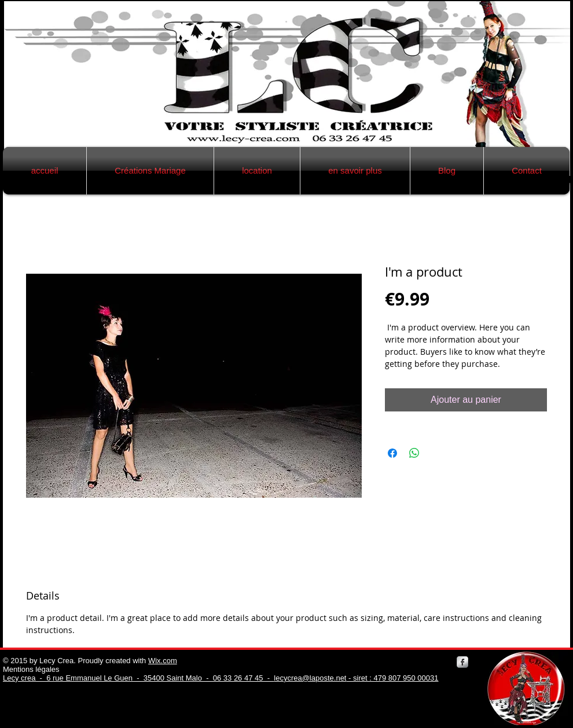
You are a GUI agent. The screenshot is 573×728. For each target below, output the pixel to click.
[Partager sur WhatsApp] (414, 453)
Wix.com (163, 661)
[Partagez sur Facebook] (392, 453)
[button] (150, 171)
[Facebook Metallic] (462, 662)
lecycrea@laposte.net (310, 678)
